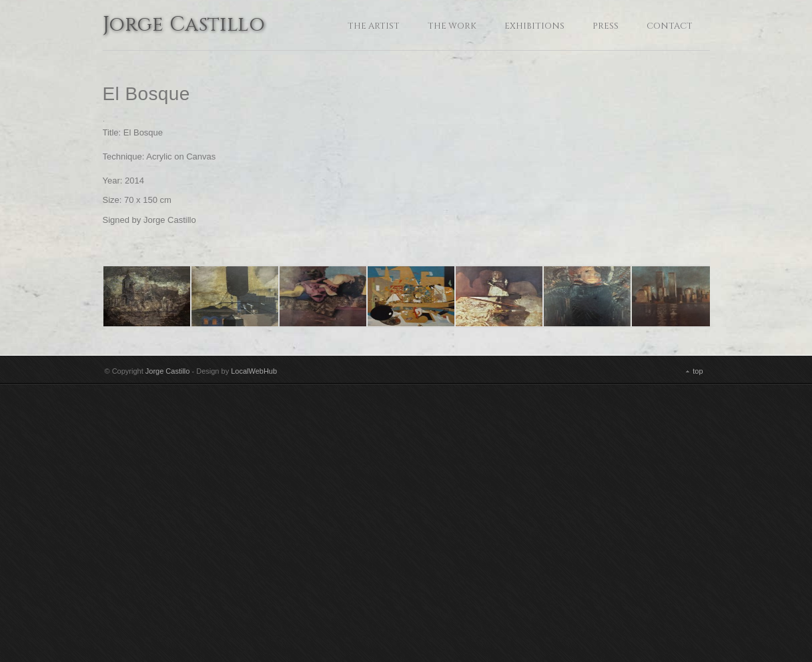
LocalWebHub (254, 645)
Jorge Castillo (184, 26)
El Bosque (146, 94)
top (698, 645)
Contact (670, 26)
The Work (452, 26)
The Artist (374, 26)
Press (605, 26)
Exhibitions (534, 26)
